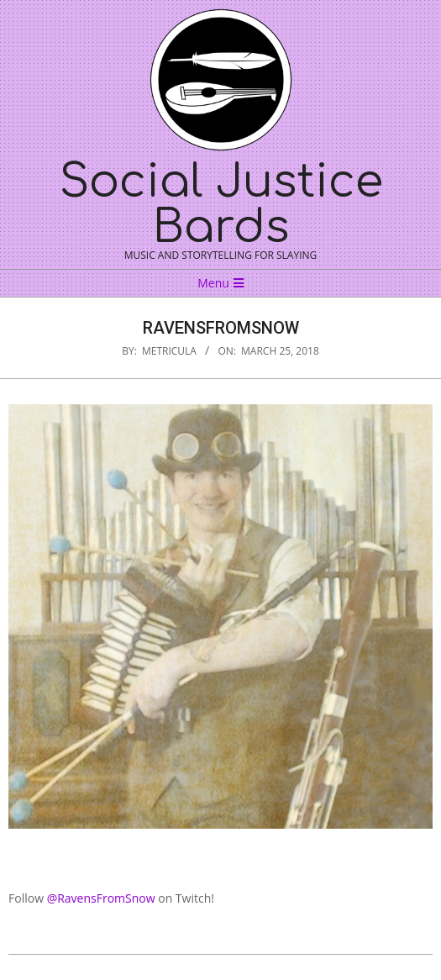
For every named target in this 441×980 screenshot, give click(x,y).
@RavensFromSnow (101, 898)
